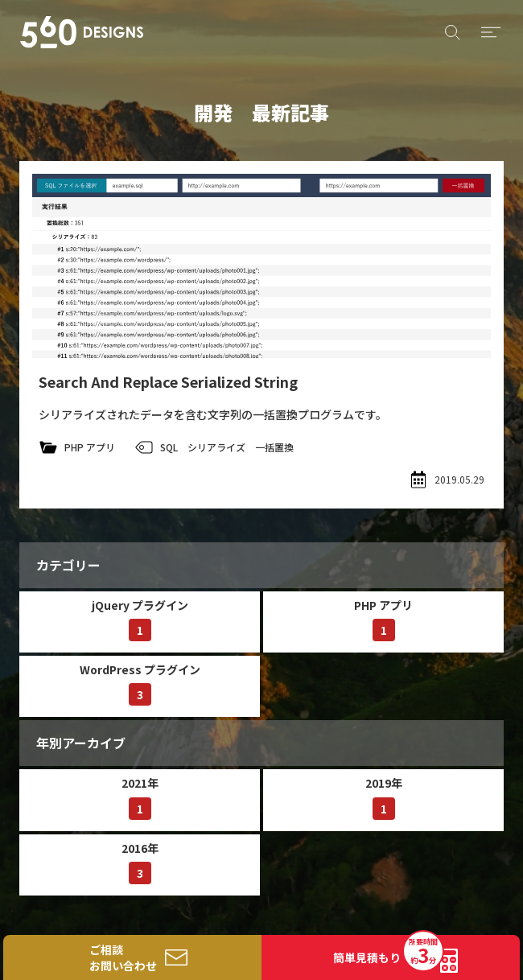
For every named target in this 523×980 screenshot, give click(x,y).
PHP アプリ (90, 447)
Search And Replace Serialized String (168, 381)
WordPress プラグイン (140, 684)
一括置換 (274, 447)
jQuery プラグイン (140, 619)
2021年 (140, 797)
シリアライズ (216, 447)
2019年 (384, 797)
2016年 (140, 862)
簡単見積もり (388, 953)
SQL (169, 447)
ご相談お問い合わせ (123, 957)
